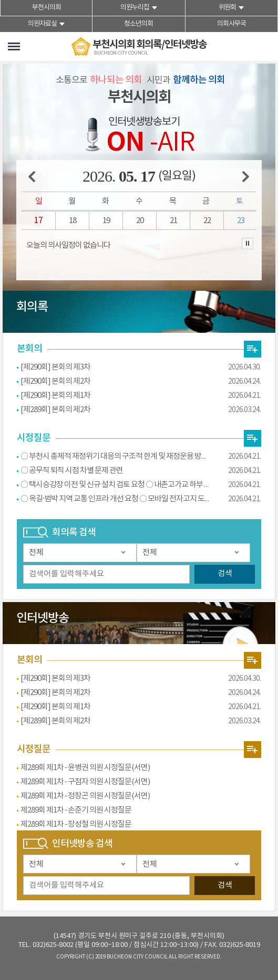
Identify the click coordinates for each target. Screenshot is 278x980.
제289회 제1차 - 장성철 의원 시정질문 (76, 824)
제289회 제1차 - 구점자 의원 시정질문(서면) (85, 782)
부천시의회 (47, 8)
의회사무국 (231, 24)
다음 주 (246, 177)
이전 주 (32, 177)
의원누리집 (135, 8)
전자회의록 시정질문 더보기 (253, 438)
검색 (225, 573)
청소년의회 (138, 24)
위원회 (227, 8)
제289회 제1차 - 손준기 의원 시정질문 (76, 810)
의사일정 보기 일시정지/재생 (248, 244)
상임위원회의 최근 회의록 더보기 (253, 349)
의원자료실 (42, 24)
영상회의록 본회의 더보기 (253, 660)
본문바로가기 (0, 0)
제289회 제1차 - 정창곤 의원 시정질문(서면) (85, 796)
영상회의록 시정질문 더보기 (253, 750)
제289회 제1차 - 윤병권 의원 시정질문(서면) (85, 768)
